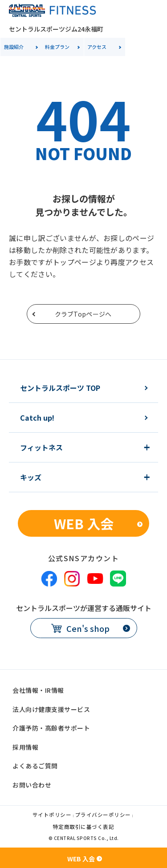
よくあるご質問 (35, 766)
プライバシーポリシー (103, 815)
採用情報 (25, 747)
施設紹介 (14, 47)
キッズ (31, 477)
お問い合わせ (32, 785)
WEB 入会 (84, 523)
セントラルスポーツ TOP (60, 388)
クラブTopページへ (83, 314)
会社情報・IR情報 (38, 690)
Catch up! (37, 418)
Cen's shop (88, 628)
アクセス (97, 47)
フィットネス (41, 447)
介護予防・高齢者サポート (51, 728)
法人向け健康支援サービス (51, 709)
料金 (57, 47)
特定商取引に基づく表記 (84, 827)
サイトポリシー (52, 815)
